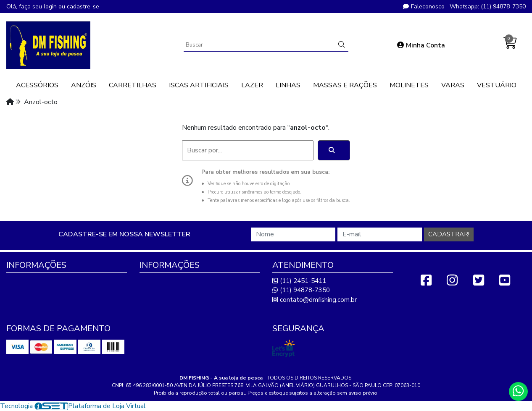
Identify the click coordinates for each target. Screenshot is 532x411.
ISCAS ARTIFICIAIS (199, 85)
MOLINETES (409, 85)
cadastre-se (83, 7)
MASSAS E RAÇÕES (345, 85)
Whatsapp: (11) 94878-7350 (488, 7)
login (51, 7)
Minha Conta (421, 45)
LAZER (252, 85)
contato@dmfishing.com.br (315, 300)
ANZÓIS (84, 85)
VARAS (453, 85)
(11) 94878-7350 (301, 290)
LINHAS (288, 85)
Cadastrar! (449, 234)
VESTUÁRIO (497, 85)
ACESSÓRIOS (37, 85)
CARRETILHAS (133, 85)
